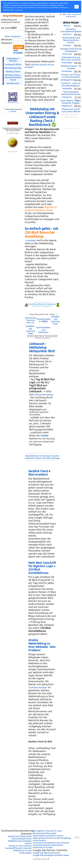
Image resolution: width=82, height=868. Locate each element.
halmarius (67, 97)
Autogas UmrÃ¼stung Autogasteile (71, 50)
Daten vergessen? (13, 36)
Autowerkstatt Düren (22, 839)
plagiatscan (67, 106)
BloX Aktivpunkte (13, 68)
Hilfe (64, 14)
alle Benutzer (13, 83)
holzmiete (67, 88)
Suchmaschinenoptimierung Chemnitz (51, 843)
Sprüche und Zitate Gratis (20, 836)
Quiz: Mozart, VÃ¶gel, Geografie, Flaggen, (71, 102)
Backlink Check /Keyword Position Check (13, 77)
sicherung (67, 54)
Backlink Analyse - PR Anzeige (71, 67)
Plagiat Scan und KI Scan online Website (71, 110)
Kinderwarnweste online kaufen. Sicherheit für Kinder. (48, 846)
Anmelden (31, 240)
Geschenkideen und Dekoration (43, 330)
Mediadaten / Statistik (13, 60)
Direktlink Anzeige (38, 687)
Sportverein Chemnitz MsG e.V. (30, 320)
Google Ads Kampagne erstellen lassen (51, 855)
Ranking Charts (13, 71)
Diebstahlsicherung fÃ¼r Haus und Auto (71, 58)
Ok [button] (76, 7)
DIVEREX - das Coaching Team (55, 320)
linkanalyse (67, 62)
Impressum (77, 14)
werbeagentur (67, 80)
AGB (69, 14)
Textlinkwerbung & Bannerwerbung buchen (71, 40)
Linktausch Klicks (13, 64)
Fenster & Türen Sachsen (20, 846)
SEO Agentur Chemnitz (44, 831)
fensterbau (67, 71)
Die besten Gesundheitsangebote (71, 30)
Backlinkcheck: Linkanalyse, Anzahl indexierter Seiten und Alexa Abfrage (42, 457)
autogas (67, 45)
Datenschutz (71, 17)
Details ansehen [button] (19, 10)
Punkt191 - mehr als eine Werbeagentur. (71, 84)
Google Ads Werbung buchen (46, 853)
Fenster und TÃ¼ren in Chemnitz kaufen (71, 76)
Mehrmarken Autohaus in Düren (48, 836)
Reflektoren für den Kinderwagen (23, 852)
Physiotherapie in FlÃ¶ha (43, 320)
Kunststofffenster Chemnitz (18, 848)
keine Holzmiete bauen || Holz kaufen (71, 93)
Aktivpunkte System (44, 395)
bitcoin (67, 26)
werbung (67, 34)
